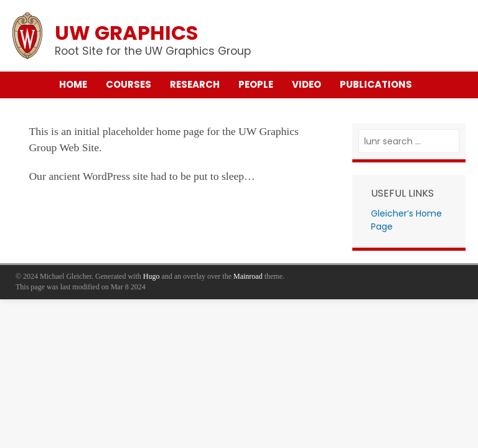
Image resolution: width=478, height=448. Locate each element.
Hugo (152, 276)
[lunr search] (409, 142)
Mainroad (248, 276)
